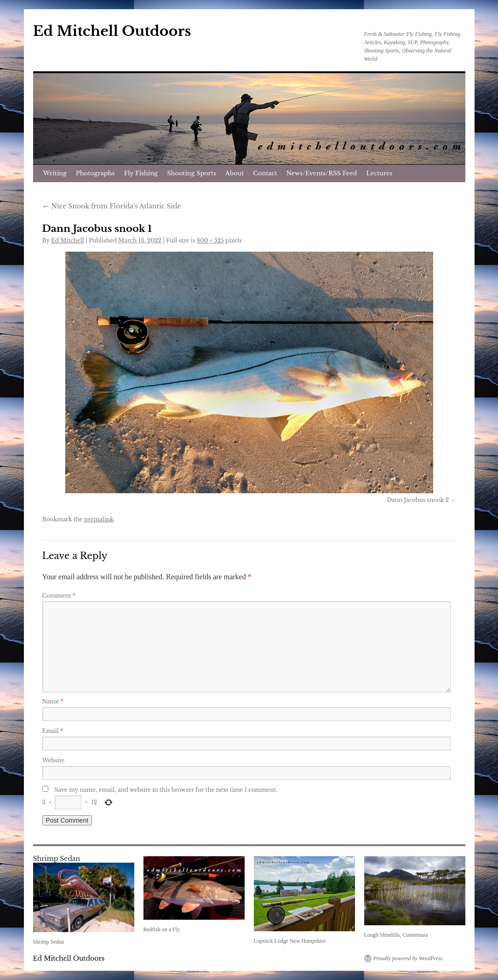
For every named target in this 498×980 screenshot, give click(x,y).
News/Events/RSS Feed (321, 173)
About (235, 173)
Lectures (380, 173)
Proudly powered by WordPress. (409, 958)
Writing (55, 173)
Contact (265, 173)
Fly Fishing (141, 173)
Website (54, 760)
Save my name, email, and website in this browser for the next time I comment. (166, 790)
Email (53, 731)
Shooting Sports (192, 173)
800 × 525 (210, 240)
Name (53, 701)
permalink (99, 519)
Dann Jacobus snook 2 (418, 500)
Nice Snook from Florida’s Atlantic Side (112, 206)
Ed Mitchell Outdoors (112, 31)
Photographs (95, 173)
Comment (59, 596)
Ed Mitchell (67, 240)
